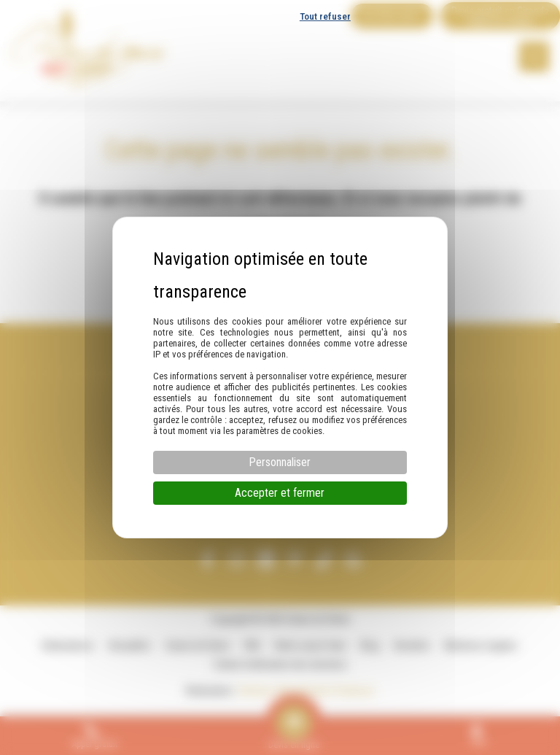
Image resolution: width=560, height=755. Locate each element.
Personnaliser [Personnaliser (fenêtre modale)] (280, 462)
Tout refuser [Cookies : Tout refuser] (325, 16)
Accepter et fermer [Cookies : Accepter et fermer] (280, 493)
